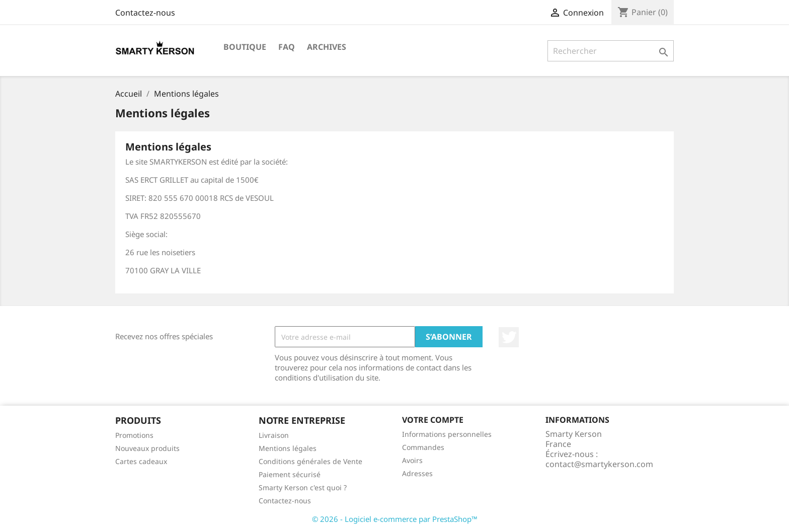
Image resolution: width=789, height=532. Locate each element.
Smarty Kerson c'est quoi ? (303, 487)
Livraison (274, 435)
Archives (327, 47)
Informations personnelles (447, 434)
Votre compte (433, 420)
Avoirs (412, 460)
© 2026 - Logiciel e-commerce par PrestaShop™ (395, 519)
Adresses (417, 473)
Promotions (134, 435)
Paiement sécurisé (290, 474)
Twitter (509, 337)
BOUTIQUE (245, 47)
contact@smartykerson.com (599, 464)
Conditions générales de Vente (310, 461)
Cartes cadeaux (141, 461)
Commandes (423, 447)
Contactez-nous (145, 13)
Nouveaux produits (147, 448)
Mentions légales (288, 448)
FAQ (287, 47)
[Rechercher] (611, 51)
